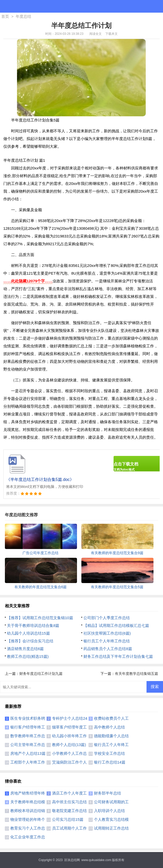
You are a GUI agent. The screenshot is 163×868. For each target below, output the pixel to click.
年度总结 (23, 16)
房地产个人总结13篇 (28, 753)
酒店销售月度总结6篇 (25, 649)
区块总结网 (72, 860)
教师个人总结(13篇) (69, 745)
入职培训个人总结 (109, 811)
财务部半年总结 (108, 793)
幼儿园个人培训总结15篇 (28, 633)
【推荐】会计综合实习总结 (30, 641)
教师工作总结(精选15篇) (28, 656)
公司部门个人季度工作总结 (107, 618)
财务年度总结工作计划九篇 (41, 674)
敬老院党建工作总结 (69, 811)
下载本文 (111, 34)
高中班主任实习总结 (69, 802)
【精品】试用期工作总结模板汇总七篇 (116, 625)
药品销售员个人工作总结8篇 (108, 649)
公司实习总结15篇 (68, 819)
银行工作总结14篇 (110, 762)
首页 (5, 16)
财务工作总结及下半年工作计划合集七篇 (118, 656)
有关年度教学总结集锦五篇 (136, 674)
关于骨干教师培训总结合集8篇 (33, 625)
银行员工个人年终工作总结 (107, 641)
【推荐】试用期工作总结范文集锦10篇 (40, 618)
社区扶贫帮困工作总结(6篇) (107, 633)
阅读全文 (96, 34)
